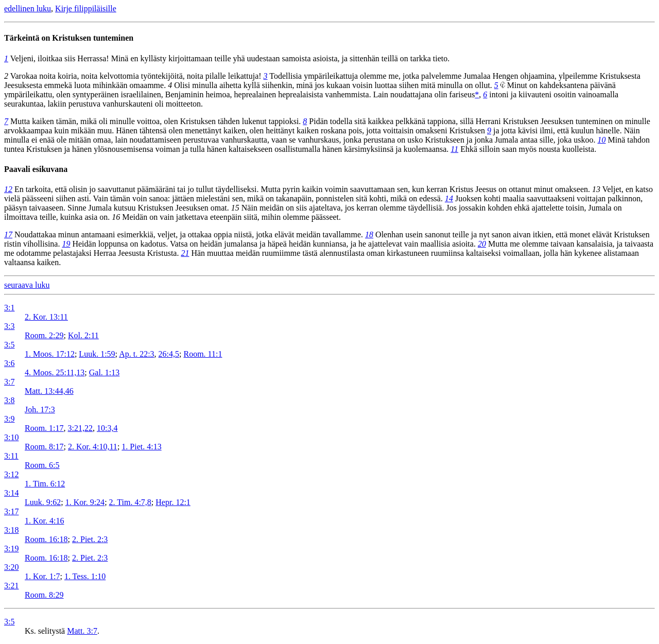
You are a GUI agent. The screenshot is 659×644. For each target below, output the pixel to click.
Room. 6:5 (42, 465)
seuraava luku (27, 285)
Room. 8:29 (44, 595)
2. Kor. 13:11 (46, 317)
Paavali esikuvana (36, 169)
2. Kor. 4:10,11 (93, 447)
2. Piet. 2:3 (90, 539)
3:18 (11, 530)
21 (185, 253)
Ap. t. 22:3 (136, 354)
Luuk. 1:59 (97, 354)
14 (449, 198)
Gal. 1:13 (105, 372)
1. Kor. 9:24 (85, 502)
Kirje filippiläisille (86, 8)
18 (369, 234)
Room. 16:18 (46, 539)
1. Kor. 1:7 (42, 576)
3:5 (9, 345)
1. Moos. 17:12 (50, 354)
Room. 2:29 (44, 335)
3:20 (11, 567)
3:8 (9, 400)
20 (482, 244)
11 (454, 149)
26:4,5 (169, 354)
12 (8, 189)
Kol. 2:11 (83, 335)
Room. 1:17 (44, 428)
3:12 (11, 474)
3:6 (9, 363)
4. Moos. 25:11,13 (55, 372)
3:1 (9, 308)
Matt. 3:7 (82, 631)
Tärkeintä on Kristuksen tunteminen (69, 38)
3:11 (11, 456)
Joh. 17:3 (40, 410)
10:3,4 (107, 428)
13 (596, 189)
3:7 (9, 382)
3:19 (11, 549)
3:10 (11, 437)
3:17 (11, 511)
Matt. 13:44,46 (49, 391)
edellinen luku (28, 8)
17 (8, 234)
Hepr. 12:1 (173, 502)
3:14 (11, 493)
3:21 (11, 586)
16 (116, 217)
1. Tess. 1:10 (85, 576)
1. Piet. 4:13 (141, 447)
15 (235, 208)
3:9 (9, 419)
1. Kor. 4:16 (44, 521)
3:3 (9, 326)
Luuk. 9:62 (43, 502)
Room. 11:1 (203, 354)
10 (602, 140)
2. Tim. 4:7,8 (130, 502)
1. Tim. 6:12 (45, 484)
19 (66, 244)
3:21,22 (80, 428)
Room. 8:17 (44, 447)
